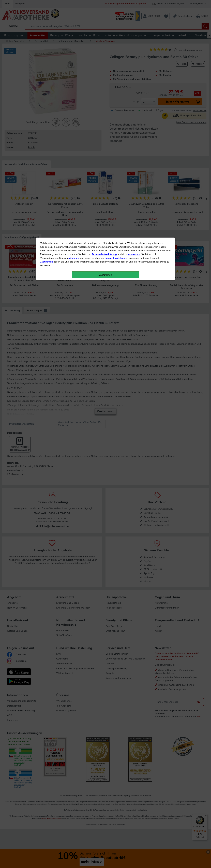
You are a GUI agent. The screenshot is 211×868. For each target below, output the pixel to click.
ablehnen (74, 79)
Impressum (134, 76)
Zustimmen (46, 83)
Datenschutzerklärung (104, 76)
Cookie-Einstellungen (116, 79)
